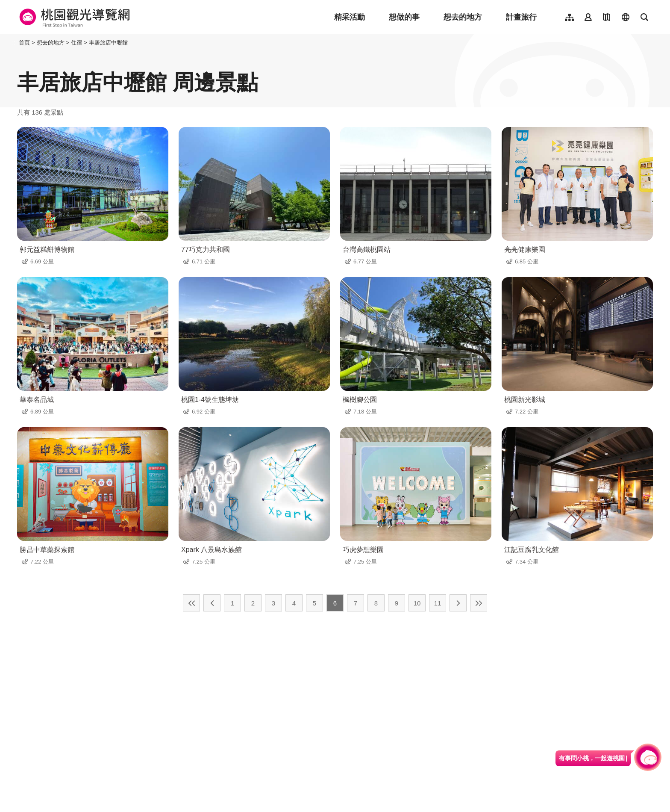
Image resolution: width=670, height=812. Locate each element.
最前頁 (191, 603)
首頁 (24, 43)
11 (438, 603)
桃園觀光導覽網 (73, 17)
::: (15, 43)
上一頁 (212, 603)
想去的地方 (463, 17)
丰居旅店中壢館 (108, 43)
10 (417, 603)
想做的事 (404, 17)
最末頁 (479, 603)
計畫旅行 (521, 17)
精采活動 (350, 17)
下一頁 (458, 603)
